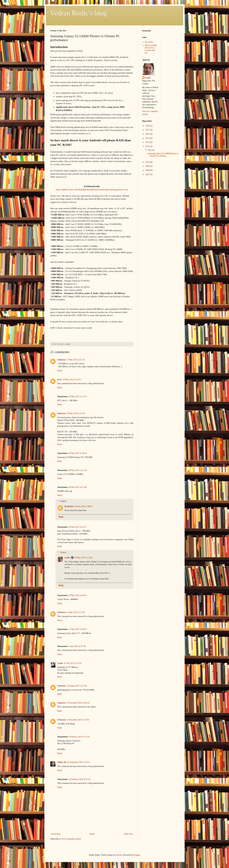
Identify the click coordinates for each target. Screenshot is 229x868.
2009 (148, 166)
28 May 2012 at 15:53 (78, 396)
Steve (60, 380)
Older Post (129, 834)
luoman (119, 855)
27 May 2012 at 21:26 (76, 360)
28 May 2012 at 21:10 (78, 470)
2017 (148, 130)
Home (92, 834)
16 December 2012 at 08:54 (78, 703)
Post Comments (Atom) (71, 839)
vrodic (67, 558)
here (59, 196)
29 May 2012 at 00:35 (78, 595)
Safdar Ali (62, 762)
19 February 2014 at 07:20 (80, 779)
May (150, 150)
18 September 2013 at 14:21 (79, 762)
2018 (148, 126)
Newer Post (56, 834)
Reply (60, 371)
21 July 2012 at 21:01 (73, 663)
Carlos (60, 663)
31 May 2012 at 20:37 (78, 629)
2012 (148, 146)
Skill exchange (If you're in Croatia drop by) (151, 49)
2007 (148, 174)
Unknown (61, 360)
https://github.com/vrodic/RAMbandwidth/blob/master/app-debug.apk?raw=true (92, 190)
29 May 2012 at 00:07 (83, 506)
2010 (148, 162)
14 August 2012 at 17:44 (77, 686)
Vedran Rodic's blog (78, 13)
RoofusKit (69, 506)
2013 (148, 142)
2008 (148, 170)
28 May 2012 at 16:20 (76, 413)
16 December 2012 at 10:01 (78, 720)
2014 (148, 138)
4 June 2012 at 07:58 (77, 646)
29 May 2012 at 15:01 (84, 558)
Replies (63, 501)
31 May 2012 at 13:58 (76, 612)
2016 (148, 134)
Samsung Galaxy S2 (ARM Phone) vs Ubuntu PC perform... (163, 155)
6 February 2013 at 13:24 (79, 737)
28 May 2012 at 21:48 (78, 487)
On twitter (149, 42)
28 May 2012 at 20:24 (78, 453)
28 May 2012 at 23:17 (78, 527)
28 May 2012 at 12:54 (72, 380)
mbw (81, 171)
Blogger (137, 855)
